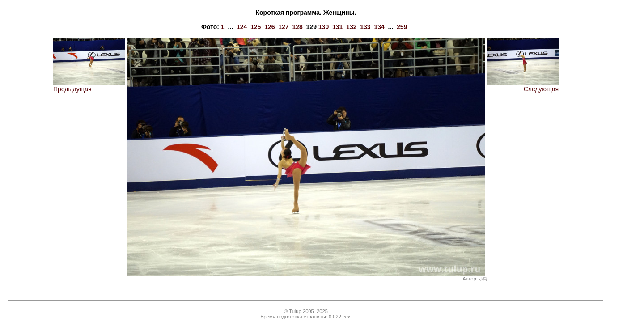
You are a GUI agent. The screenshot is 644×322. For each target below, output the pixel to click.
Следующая (523, 86)
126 (269, 27)
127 (283, 27)
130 (324, 27)
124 (242, 27)
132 (351, 27)
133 (365, 27)
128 (297, 27)
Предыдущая (89, 86)
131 (337, 27)
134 (379, 27)
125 (256, 27)
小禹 (483, 279)
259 (402, 27)
